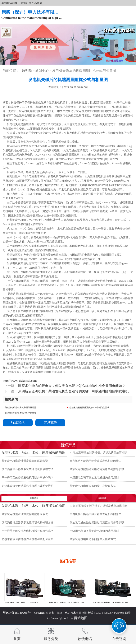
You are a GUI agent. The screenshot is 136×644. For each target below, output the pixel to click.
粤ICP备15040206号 (17, 613)
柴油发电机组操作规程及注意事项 (21, 413)
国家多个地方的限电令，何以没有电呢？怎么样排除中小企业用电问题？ (72, 386)
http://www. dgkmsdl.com (20, 381)
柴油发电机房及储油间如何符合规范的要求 (89, 407)
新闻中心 (42, 71)
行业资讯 (18, 422)
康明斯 (27, 71)
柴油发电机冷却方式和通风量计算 (21, 407)
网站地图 (81, 618)
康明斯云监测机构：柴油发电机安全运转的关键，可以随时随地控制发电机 (73, 391)
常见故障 (50, 422)
